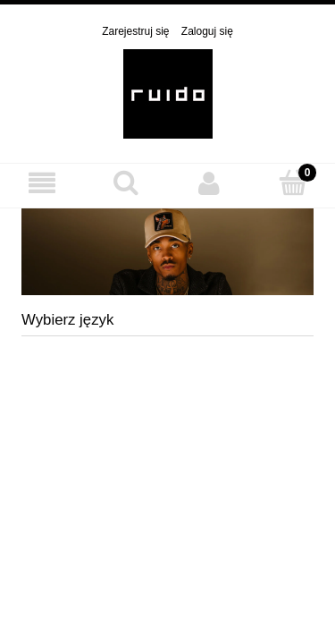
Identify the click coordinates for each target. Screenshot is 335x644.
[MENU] (42, 183)
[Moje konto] (210, 183)
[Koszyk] (293, 182)
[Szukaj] (126, 182)
